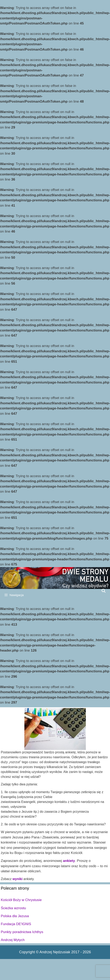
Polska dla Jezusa (15, 916)
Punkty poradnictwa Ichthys (22, 932)
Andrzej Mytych (13, 940)
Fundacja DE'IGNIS (16, 924)
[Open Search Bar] (104, 591)
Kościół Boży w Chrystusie (21, 900)
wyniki (18, 879)
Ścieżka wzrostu (13, 908)
